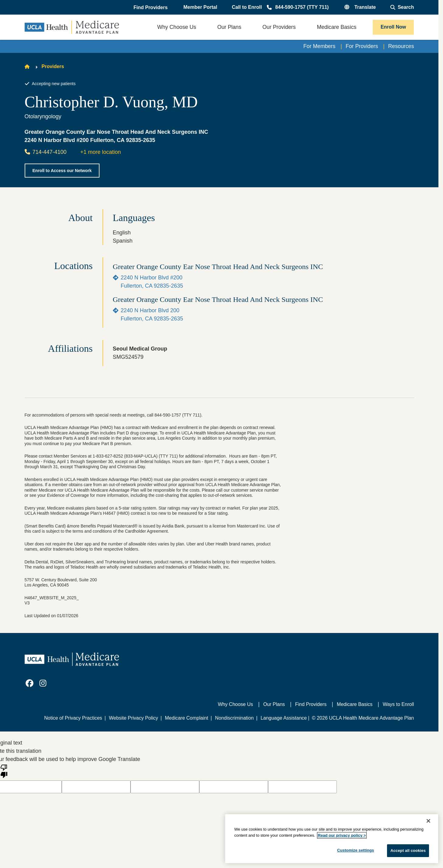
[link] (30, 683)
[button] (151, 8)
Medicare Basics (355, 704)
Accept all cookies (408, 851)
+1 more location (101, 152)
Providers (53, 67)
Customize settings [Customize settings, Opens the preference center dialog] (356, 850)
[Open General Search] (402, 7)
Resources (401, 46)
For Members (318, 46)
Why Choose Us (235, 704)
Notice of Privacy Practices (73, 718)
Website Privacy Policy (134, 718)
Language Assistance (284, 718)
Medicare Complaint (187, 718)
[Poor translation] (4, 771)
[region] (332, 839)
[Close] (428, 821)
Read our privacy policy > (342, 835)
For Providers (361, 46)
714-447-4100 (46, 152)
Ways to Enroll (398, 704)
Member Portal (200, 7)
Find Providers (311, 704)
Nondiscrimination (234, 718)
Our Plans (274, 704)
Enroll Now (393, 27)
